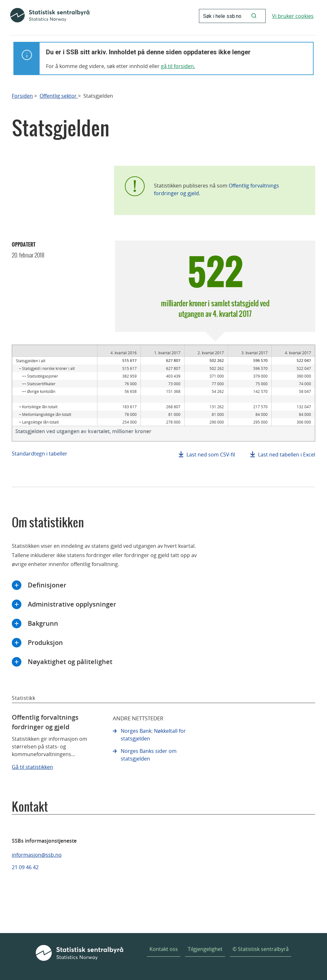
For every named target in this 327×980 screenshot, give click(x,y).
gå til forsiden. (178, 66)
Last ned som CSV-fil (211, 455)
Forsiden (22, 96)
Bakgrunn (43, 623)
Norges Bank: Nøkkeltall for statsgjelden (153, 735)
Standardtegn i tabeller (40, 454)
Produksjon (45, 643)
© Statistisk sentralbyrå (261, 949)
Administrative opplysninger (72, 604)
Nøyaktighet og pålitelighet (70, 662)
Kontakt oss (164, 949)
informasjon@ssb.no (37, 855)
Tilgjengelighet (205, 949)
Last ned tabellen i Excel (287, 455)
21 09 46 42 (25, 867)
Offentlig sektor (59, 96)
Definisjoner (47, 585)
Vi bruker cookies (293, 16)
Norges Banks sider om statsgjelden (149, 755)
